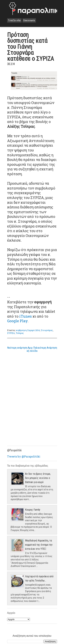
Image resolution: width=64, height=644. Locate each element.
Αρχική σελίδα (32, 349)
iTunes (26, 316)
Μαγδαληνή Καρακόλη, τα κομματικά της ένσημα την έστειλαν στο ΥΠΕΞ (39, 545)
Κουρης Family (33, 510)
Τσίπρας (20, 333)
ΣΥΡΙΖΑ (11, 333)
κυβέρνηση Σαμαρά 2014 (28, 330)
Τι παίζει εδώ (14, 20)
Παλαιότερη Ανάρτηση (45, 348)
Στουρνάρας (47, 330)
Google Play (17, 321)
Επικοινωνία (29, 20)
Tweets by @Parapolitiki (24, 456)
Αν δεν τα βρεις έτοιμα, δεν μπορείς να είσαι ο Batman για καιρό (38, 478)
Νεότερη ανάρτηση (17, 348)
